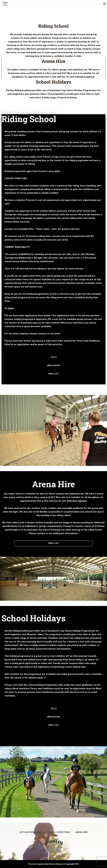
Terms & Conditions (58, 832)
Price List (79, 692)
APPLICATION (54, 365)
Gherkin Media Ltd (57, 864)
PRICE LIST (54, 374)
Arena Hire (81, 832)
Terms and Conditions (88, 341)
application (23, 344)
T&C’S (53, 357)
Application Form (30, 832)
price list (57, 344)
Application (79, 688)
